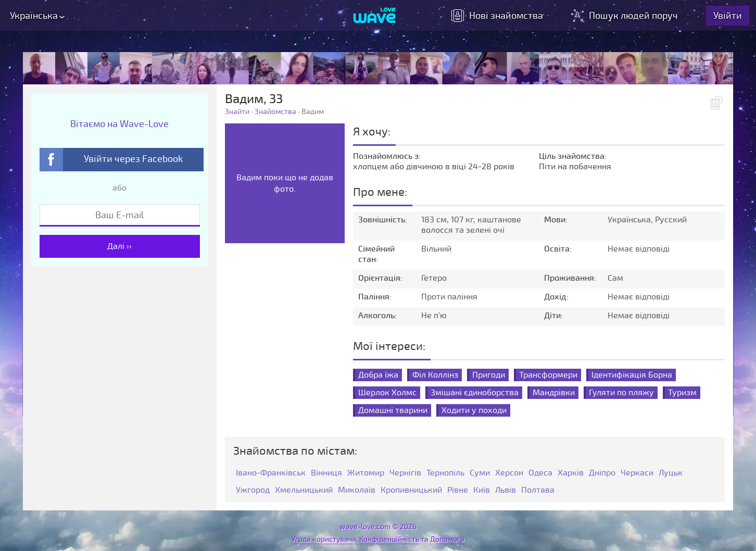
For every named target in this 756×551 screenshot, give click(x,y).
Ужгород (253, 490)
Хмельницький (304, 490)
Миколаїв (357, 490)
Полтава (538, 490)
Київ (482, 490)
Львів (506, 490)
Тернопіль (445, 473)
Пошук (626, 16)
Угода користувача (324, 539)
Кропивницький (411, 490)
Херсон (509, 473)
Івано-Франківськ (271, 473)
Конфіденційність (389, 539)
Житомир (366, 473)
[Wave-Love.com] (375, 16)
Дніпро (602, 473)
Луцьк (671, 473)
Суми (480, 473)
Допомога (447, 539)
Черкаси (637, 473)
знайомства (498, 16)
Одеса (540, 473)
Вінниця (326, 473)
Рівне (458, 490)
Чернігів (405, 473)
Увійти (728, 16)
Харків (571, 473)
